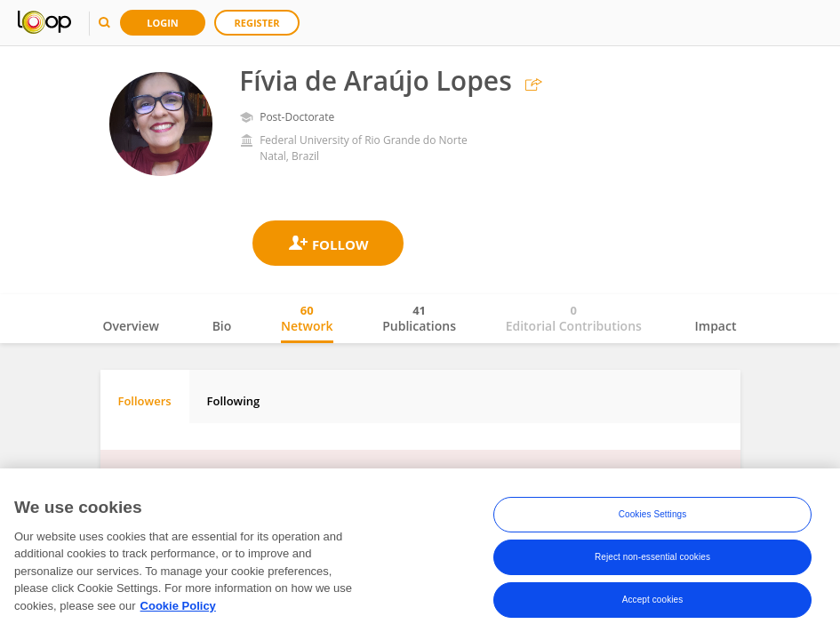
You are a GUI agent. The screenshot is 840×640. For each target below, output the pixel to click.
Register (257, 23)
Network (307, 318)
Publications (419, 318)
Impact (716, 326)
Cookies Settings (653, 519)
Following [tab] (234, 401)
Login (163, 23)
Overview (131, 326)
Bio (222, 326)
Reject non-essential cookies (652, 561)
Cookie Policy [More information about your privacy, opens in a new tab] (178, 610)
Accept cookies (653, 604)
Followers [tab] (145, 401)
